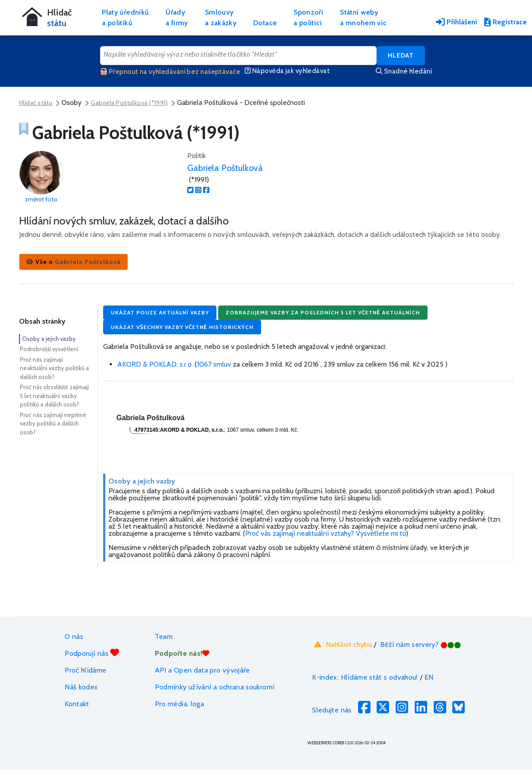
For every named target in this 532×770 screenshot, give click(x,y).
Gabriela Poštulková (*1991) (129, 103)
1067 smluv (214, 364)
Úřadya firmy (177, 17)
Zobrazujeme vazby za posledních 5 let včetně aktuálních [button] (323, 312)
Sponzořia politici (308, 17)
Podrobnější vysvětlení (49, 349)
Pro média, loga (179, 704)
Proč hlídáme (85, 670)
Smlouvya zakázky (221, 17)
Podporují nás (92, 653)
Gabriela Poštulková (225, 168)
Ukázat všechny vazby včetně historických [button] (182, 327)
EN (429, 677)
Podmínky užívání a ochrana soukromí (215, 687)
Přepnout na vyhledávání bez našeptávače (170, 72)
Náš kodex (81, 687)
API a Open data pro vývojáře (202, 670)
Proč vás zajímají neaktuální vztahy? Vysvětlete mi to (326, 533)
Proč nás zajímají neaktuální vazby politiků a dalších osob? (54, 368)
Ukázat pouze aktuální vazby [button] (160, 312)
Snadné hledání (404, 71)
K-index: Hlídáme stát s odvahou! (365, 677)
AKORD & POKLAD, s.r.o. (156, 364)
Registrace (505, 22)
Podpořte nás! (182, 653)
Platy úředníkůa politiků (125, 17)
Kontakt (77, 704)
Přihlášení (457, 22)
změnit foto (41, 199)
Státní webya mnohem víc (363, 17)
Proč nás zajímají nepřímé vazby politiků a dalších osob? (53, 424)
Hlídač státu (36, 103)
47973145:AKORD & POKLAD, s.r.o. (179, 430)
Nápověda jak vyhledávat (287, 71)
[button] (73, 262)
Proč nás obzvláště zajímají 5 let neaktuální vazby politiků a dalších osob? (54, 396)
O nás (74, 637)
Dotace (265, 23)
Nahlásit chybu (342, 644)
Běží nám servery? (421, 644)
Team (164, 637)
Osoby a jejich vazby (49, 339)
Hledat (401, 55)
